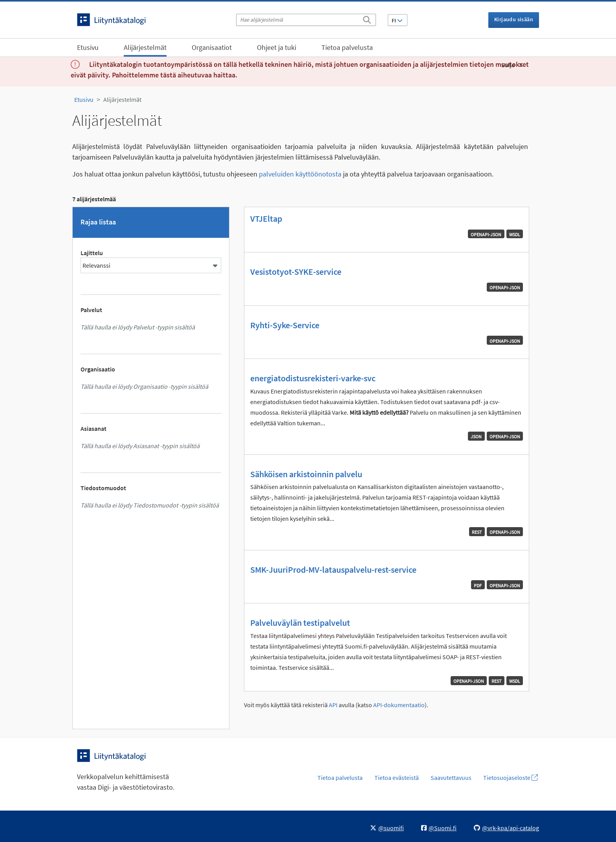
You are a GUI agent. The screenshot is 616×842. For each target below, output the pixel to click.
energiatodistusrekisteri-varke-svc (313, 378)
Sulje (512, 65)
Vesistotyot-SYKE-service (296, 272)
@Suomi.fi (439, 828)
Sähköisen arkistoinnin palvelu (306, 474)
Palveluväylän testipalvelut (300, 623)
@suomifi (387, 828)
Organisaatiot (212, 47)
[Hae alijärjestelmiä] (306, 20)
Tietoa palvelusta (347, 47)
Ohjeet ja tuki (277, 47)
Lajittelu (92, 253)
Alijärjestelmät (145, 47)
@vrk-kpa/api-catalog (506, 828)
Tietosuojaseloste (511, 778)
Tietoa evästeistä (397, 778)
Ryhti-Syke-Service (285, 325)
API (333, 705)
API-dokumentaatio (399, 705)
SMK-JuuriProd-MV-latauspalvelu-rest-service (333, 570)
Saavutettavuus (451, 778)
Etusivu (88, 47)
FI (397, 20)
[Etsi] (367, 18)
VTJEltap (266, 219)
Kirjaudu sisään (514, 19)
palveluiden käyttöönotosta (300, 174)
